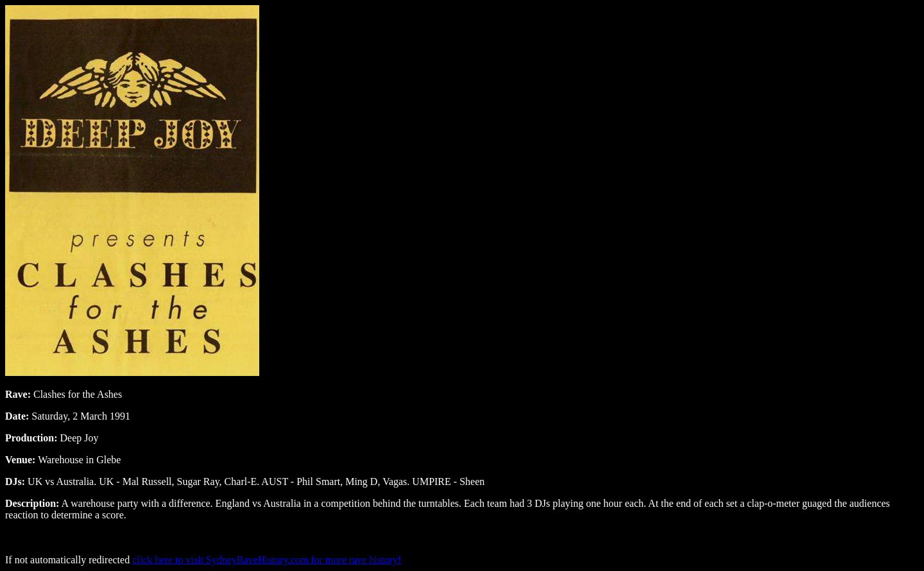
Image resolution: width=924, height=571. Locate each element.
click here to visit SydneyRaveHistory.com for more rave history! (267, 560)
